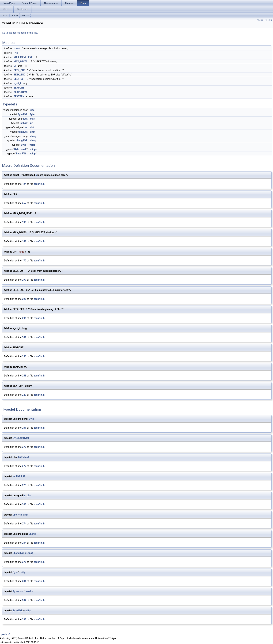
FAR (16, 53)
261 (24, 428)
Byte (32, 110)
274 (24, 524)
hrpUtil (15, 15)
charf (32, 119)
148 (24, 241)
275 (24, 562)
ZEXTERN (19, 96)
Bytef (32, 114)
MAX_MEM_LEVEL (24, 57)
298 (24, 299)
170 (24, 261)
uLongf (33, 140)
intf (31, 123)
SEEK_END (19, 75)
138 (24, 222)
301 (24, 337)
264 (24, 543)
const (17, 48)
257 (24, 203)
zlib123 (25, 15)
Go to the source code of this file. (20, 33)
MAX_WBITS (20, 62)
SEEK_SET (19, 79)
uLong (33, 136)
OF (15, 66)
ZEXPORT (19, 88)
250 (24, 356)
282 (24, 600)
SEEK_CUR (19, 70)
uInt (32, 127)
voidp (32, 145)
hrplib (5, 15)
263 (24, 504)
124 (24, 184)
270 (24, 447)
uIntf (32, 132)
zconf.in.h (39, 184)
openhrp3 (5, 634)
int (21, 123)
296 (24, 318)
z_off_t (17, 83)
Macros (260, 20)
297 (24, 280)
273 (24, 485)
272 (24, 466)
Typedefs (268, 20)
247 (24, 395)
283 (24, 619)
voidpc (33, 149)
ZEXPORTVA (20, 92)
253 (24, 376)
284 (24, 581)
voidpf (33, 154)
